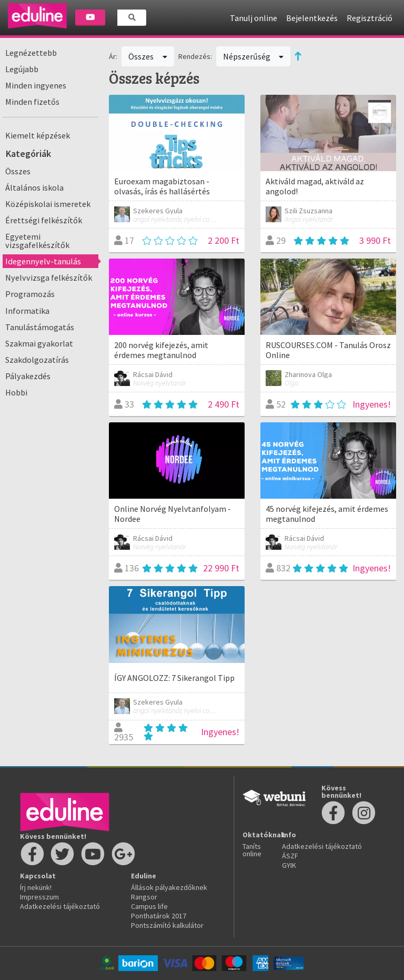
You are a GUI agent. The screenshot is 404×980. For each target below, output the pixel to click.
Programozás (30, 294)
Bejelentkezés (312, 18)
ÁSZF (290, 856)
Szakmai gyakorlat (39, 343)
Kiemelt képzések (38, 135)
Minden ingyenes (36, 85)
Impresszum (39, 897)
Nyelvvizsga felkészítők (49, 278)
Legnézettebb (31, 53)
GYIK (289, 865)
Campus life (149, 906)
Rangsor (144, 897)
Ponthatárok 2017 (159, 916)
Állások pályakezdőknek (169, 887)
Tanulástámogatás (40, 327)
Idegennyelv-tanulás (43, 261)
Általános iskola (34, 187)
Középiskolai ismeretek (48, 204)
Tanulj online (254, 18)
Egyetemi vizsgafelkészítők (37, 241)
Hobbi (16, 392)
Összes (18, 171)
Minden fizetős (32, 102)
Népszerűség (254, 56)
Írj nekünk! (36, 887)
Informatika (27, 311)
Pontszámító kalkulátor (167, 925)
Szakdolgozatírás (37, 360)
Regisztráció (370, 18)
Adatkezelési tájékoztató (60, 906)
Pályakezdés (28, 376)
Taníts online (252, 850)
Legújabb (22, 69)
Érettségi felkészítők (44, 220)
